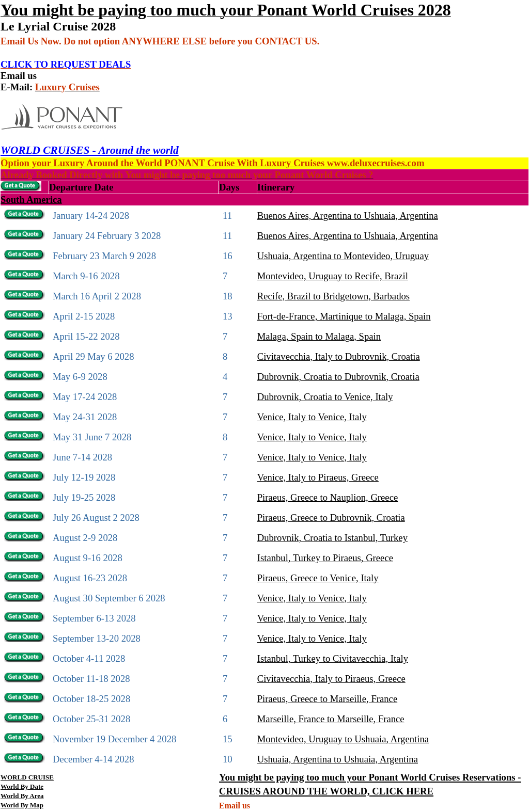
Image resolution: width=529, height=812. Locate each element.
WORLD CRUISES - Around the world (90, 150)
